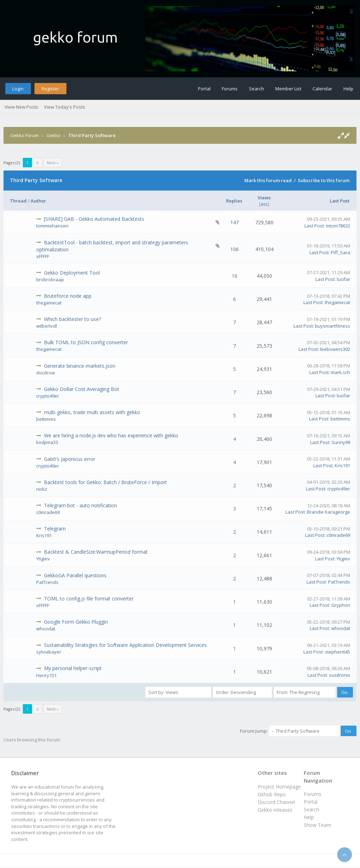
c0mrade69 (48, 512)
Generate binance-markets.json (80, 366)
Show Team (317, 825)
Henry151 (46, 675)
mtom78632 (338, 226)
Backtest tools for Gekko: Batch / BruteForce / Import (105, 482)
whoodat (46, 629)
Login (18, 89)
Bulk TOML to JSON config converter (86, 342)
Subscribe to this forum (324, 180)
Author (38, 201)
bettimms (46, 419)
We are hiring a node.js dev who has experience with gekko (111, 435)
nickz (42, 489)
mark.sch (340, 372)
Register (50, 89)
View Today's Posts (65, 107)
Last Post (340, 201)
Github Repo (272, 794)
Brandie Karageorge (329, 512)
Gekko (53, 135)
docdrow (46, 373)
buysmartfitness (333, 326)
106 (234, 249)
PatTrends (47, 582)
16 (234, 276)
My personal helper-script (73, 668)
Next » (53, 163)
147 (234, 222)
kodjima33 (47, 442)
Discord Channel (276, 802)
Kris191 (342, 465)
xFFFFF (43, 256)
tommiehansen (52, 226)
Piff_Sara (340, 252)
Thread (18, 201)
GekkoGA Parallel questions (75, 575)
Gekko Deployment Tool (72, 273)
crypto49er (48, 396)
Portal (204, 89)
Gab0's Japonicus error (70, 459)
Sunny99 (341, 442)
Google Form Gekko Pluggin (76, 622)
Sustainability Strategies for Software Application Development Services (125, 645)
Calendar (322, 89)
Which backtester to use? (72, 319)
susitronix (340, 675)
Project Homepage (279, 787)
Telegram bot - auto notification (81, 505)
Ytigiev (43, 559)
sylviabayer (49, 652)
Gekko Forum (24, 135)
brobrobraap (50, 279)
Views (264, 198)
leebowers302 (335, 349)
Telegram (55, 529)
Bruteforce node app (68, 296)
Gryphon (341, 605)
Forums (230, 89)
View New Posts (21, 107)
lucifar (343, 279)
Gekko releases (275, 810)
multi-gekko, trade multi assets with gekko (92, 412)
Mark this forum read (268, 180)
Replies (234, 201)
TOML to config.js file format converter (89, 599)
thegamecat (49, 303)
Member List (288, 89)
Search (256, 89)
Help (348, 89)
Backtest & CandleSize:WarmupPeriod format (96, 552)
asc (264, 204)
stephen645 (337, 652)
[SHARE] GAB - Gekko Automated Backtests (94, 219)
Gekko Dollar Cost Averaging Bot (82, 389)
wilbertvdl (47, 326)
